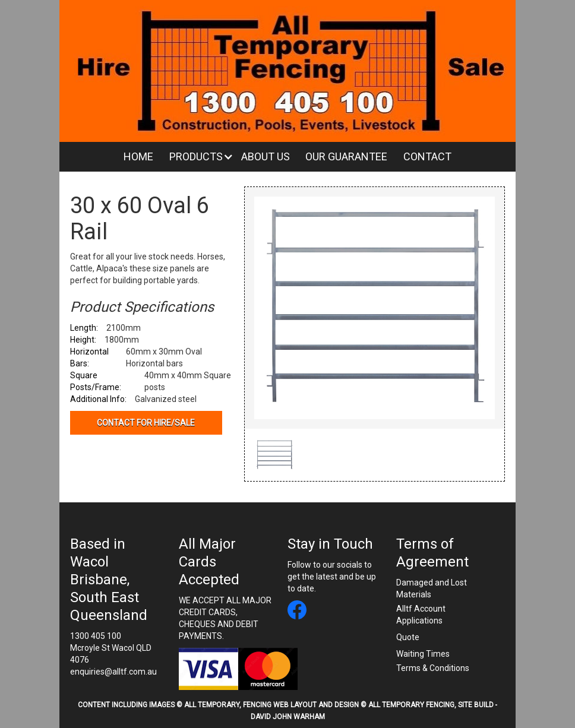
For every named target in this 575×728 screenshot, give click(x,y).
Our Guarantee (346, 156)
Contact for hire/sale (146, 423)
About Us (266, 156)
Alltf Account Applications (421, 615)
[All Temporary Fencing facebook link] (297, 611)
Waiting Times (423, 654)
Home (138, 156)
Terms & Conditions (433, 668)
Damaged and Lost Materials (432, 588)
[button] (197, 157)
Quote (408, 637)
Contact (427, 156)
